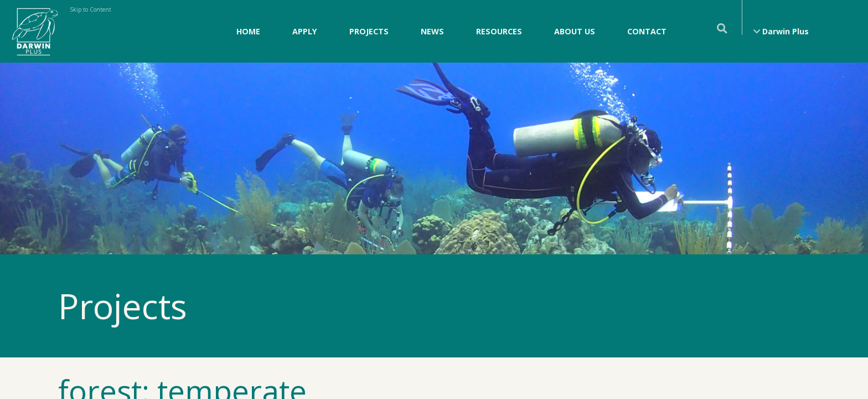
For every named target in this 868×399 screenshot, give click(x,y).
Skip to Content (91, 9)
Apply (305, 31)
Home (248, 31)
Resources (499, 31)
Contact (647, 31)
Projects (369, 31)
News (432, 31)
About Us (575, 31)
